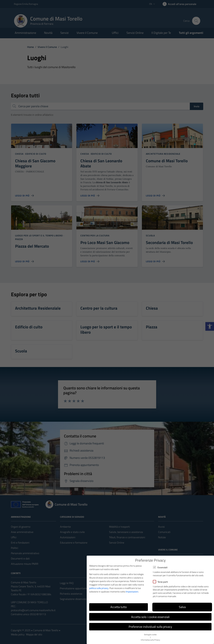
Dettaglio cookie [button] (150, 635)
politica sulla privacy (99, 588)
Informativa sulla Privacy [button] (150, 640)
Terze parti (160, 582)
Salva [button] (182, 607)
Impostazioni (132, 592)
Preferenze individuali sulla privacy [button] (150, 627)
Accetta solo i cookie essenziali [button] (150, 617)
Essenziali (160, 567)
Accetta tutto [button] (119, 607)
